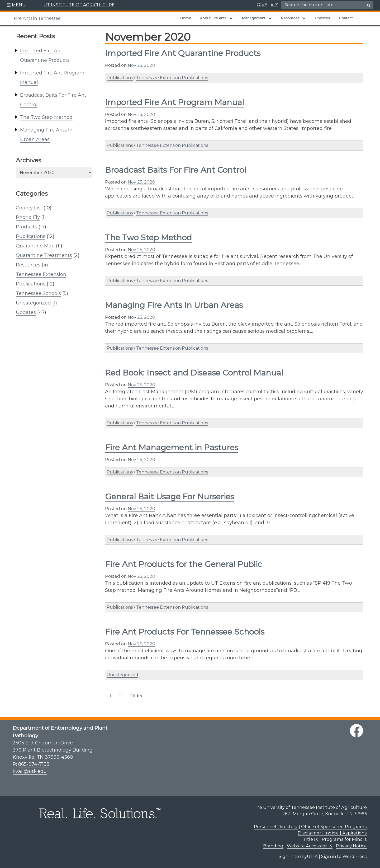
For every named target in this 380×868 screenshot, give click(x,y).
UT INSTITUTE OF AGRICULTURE (79, 5)
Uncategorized (33, 303)
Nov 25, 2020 (141, 65)
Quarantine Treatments (44, 255)
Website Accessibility (310, 846)
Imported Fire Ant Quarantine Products (183, 53)
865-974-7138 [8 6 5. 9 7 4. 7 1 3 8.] (34, 764)
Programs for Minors (344, 839)
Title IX (311, 839)
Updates (322, 18)
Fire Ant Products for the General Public (184, 564)
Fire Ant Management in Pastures (172, 447)
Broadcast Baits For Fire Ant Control (176, 170)
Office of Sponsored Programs (334, 827)
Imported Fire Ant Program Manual (175, 102)
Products (27, 227)
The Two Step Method (46, 117)
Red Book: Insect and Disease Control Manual (194, 373)
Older (137, 696)
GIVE (262, 5)
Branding (273, 846)
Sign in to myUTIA (298, 856)
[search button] (369, 5)
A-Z (274, 5)
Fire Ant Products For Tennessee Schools (185, 632)
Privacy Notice (351, 846)
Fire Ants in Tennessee (37, 18)
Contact (346, 18)
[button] (16, 5)
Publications (31, 236)
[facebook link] (357, 731)
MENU (19, 5)
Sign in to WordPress (344, 856)
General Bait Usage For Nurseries (170, 497)
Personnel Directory (276, 827)
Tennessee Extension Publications (172, 78)
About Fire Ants (213, 18)
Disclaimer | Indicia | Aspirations (332, 833)
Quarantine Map (35, 246)
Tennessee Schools (38, 293)
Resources (290, 18)
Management (254, 18)
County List (29, 208)
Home (186, 18)
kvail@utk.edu (30, 771)
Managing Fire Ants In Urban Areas (174, 305)
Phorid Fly (28, 217)
